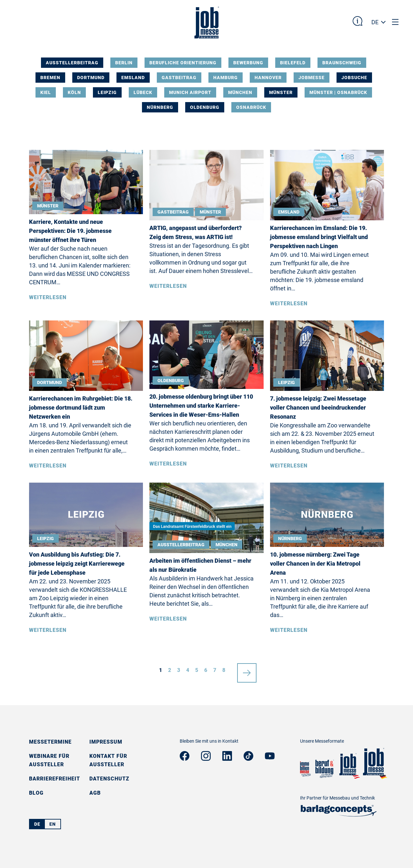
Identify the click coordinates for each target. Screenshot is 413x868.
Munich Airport (190, 92)
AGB (95, 793)
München (240, 92)
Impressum (106, 742)
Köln (74, 92)
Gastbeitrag (179, 78)
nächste (247, 670)
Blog (36, 793)
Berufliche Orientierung (183, 63)
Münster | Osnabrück (338, 92)
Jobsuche (354, 78)
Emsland (133, 78)
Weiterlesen (48, 297)
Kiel (46, 92)
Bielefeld (293, 63)
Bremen (50, 78)
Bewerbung (248, 63)
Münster (281, 92)
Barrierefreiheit (55, 779)
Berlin (124, 63)
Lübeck (143, 92)
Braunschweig (342, 63)
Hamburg (226, 78)
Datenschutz (109, 779)
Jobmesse (312, 78)
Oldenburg (205, 107)
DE (375, 22)
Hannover (268, 78)
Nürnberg (160, 107)
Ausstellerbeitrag (72, 63)
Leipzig (107, 92)
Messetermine (50, 742)
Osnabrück (251, 107)
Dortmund (91, 78)
